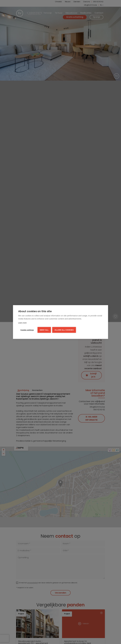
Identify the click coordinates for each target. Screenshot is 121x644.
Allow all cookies (64, 330)
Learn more (22, 323)
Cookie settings (27, 330)
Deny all (44, 330)
